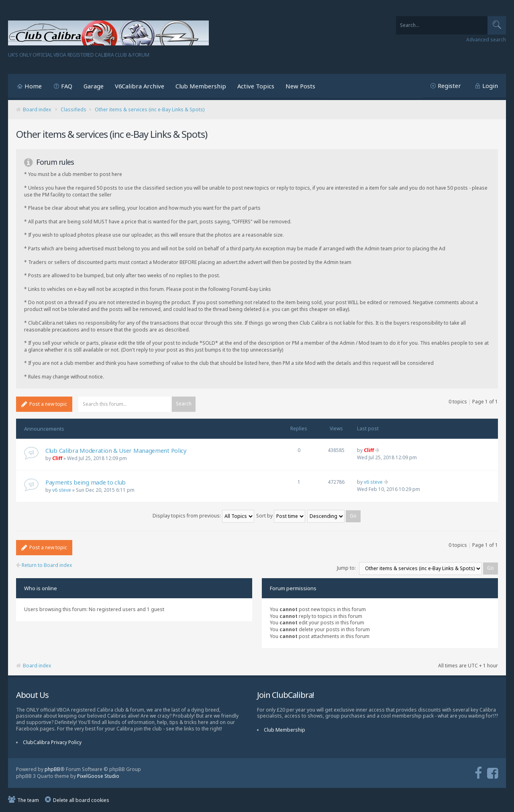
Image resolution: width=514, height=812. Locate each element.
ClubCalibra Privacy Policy (52, 742)
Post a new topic (44, 404)
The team (28, 800)
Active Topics (256, 86)
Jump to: (346, 568)
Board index (37, 109)
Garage (94, 86)
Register (449, 86)
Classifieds (73, 109)
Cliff (57, 458)
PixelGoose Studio (98, 776)
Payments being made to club (86, 482)
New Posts (300, 86)
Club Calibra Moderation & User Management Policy (116, 450)
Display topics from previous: (203, 516)
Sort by (281, 516)
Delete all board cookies (81, 800)
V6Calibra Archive (140, 86)
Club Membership (201, 86)
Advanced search (486, 40)
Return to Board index (44, 565)
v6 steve (62, 490)
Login (490, 86)
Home (33, 86)
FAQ (67, 86)
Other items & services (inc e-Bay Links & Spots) (150, 109)
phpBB (52, 769)
